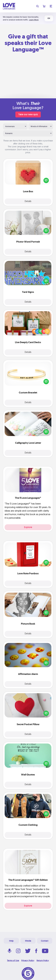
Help (11, 941)
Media (28, 941)
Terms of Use (13, 960)
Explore (28, 527)
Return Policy (43, 960)
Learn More (34, 20)
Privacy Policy (28, 960)
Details (28, 201)
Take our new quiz (28, 114)
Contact (45, 941)
